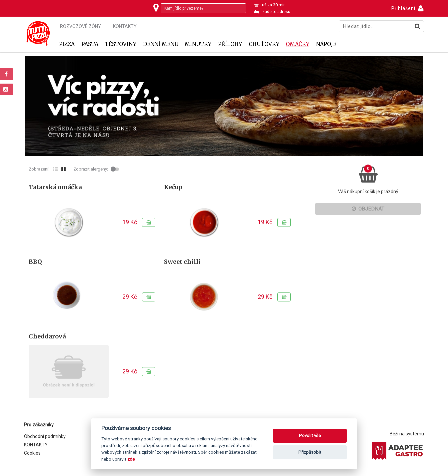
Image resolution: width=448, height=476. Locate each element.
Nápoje (326, 44)
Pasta (90, 44)
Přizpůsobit (310, 452)
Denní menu (161, 44)
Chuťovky (264, 44)
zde (131, 459)
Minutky (198, 44)
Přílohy (230, 44)
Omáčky (297, 44)
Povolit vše (310, 436)
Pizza (67, 44)
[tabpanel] (224, 106)
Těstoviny (120, 44)
